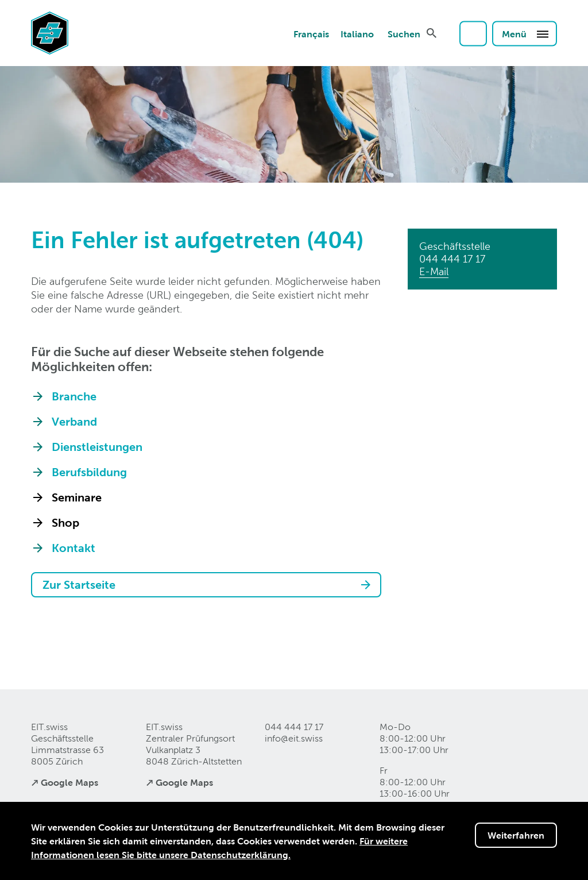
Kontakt (73, 548)
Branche (74, 396)
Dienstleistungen (97, 447)
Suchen (404, 33)
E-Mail (434, 271)
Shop (65, 523)
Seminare (77, 497)
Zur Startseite (79, 585)
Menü (526, 33)
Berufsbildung (89, 472)
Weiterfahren (516, 835)
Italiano (357, 33)
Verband (74, 422)
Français (311, 33)
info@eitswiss (294, 738)
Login (473, 33)
